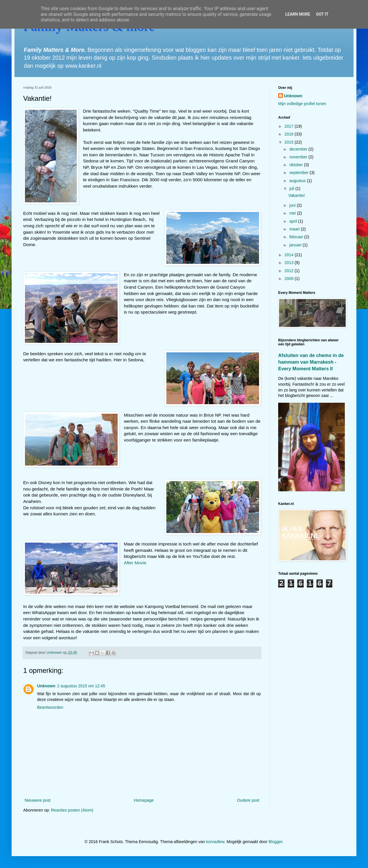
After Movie (135, 563)
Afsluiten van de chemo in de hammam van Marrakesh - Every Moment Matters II (311, 362)
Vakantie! (297, 195)
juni (293, 205)
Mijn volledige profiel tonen (302, 104)
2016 (290, 134)
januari (296, 245)
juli (292, 188)
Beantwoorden (50, 707)
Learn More (298, 14)
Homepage (144, 800)
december (299, 149)
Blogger (275, 842)
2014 (290, 255)
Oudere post (248, 800)
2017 (290, 126)
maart (295, 229)
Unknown (46, 686)
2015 (290, 142)
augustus (298, 181)
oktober (297, 165)
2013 (290, 263)
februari (297, 237)
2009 (290, 279)
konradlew (215, 842)
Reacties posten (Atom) (72, 810)
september (299, 173)
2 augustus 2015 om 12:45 (81, 686)
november (299, 157)
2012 (290, 271)
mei (293, 213)
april (294, 221)
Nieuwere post (38, 800)
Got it (322, 14)
